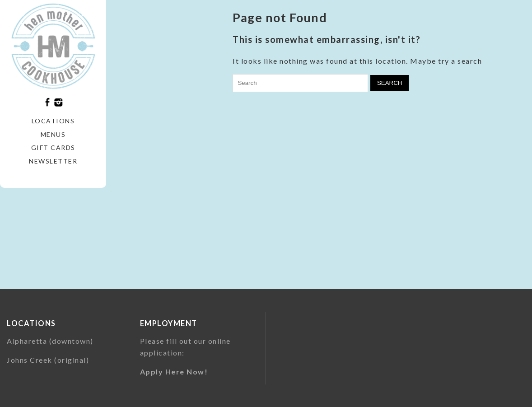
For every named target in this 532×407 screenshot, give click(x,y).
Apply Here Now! (174, 372)
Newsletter (53, 161)
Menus (53, 134)
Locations (53, 121)
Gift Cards (53, 147)
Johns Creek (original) (48, 360)
